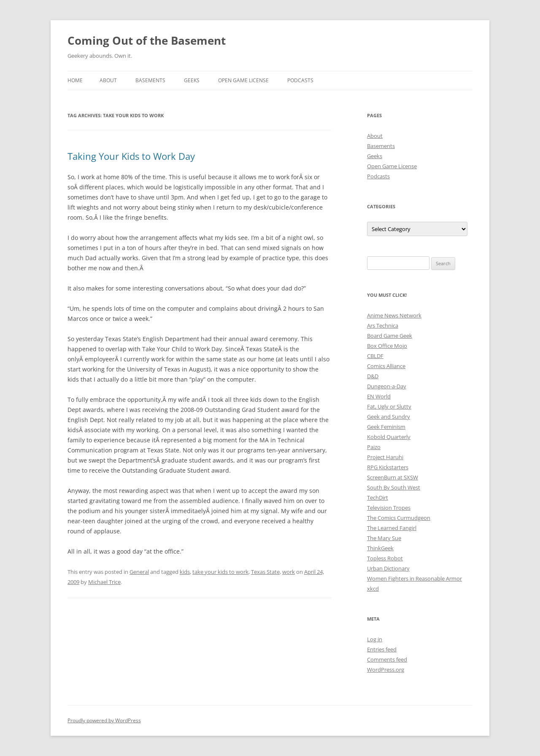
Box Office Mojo (387, 346)
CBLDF (375, 356)
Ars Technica (383, 326)
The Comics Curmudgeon (399, 518)
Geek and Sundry (389, 417)
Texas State (265, 572)
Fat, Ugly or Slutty (389, 406)
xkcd (373, 589)
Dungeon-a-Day (387, 386)
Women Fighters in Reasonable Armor (414, 578)
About (108, 80)
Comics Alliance (386, 366)
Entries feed (382, 649)
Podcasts (300, 80)
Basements (150, 80)
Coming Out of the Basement (147, 40)
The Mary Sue (384, 538)
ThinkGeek (380, 548)
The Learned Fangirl (392, 528)
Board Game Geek (390, 336)
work (289, 572)
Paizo (374, 447)
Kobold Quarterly (389, 437)
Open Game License (243, 80)
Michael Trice (104, 582)
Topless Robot (385, 558)
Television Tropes (389, 508)
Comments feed (387, 659)
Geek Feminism (386, 427)
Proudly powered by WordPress (104, 720)
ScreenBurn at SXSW (393, 477)
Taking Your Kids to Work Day (131, 156)
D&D (373, 376)
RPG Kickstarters (388, 467)
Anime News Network (394, 315)
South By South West (394, 487)
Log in (375, 639)
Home (75, 80)
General (139, 572)
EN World (379, 396)
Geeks (192, 80)
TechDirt (378, 498)
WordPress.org (386, 670)
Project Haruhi (385, 457)
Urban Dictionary (388, 568)
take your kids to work (220, 572)
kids (185, 572)
